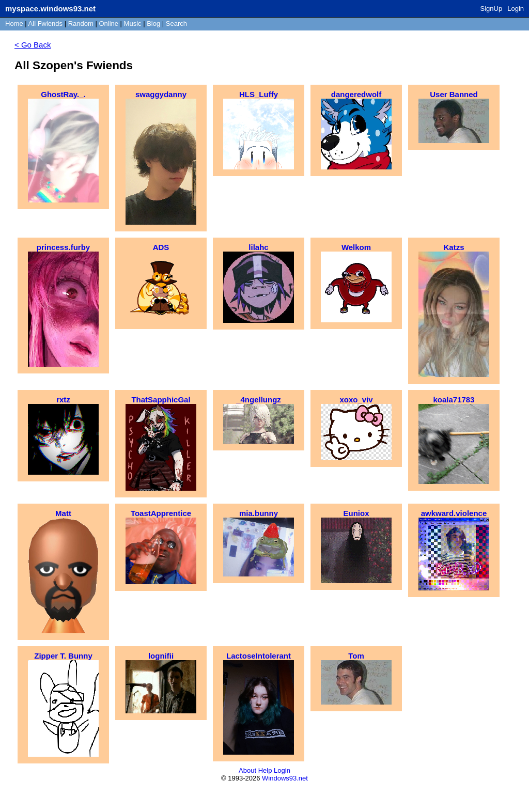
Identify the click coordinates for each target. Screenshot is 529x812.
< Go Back (33, 45)
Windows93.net (285, 778)
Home (14, 24)
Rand (81, 24)
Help (265, 770)
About (247, 770)
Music (133, 24)
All (45, 24)
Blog (153, 24)
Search (176, 24)
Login (516, 9)
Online (108, 24)
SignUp (492, 9)
